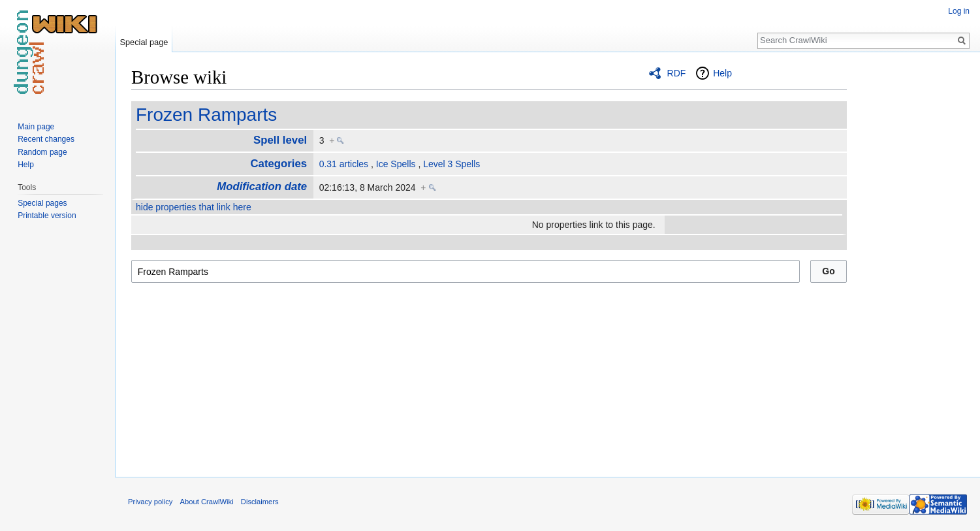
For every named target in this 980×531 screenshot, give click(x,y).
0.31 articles (344, 164)
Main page (36, 127)
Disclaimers (260, 502)
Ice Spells (396, 164)
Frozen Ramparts (206, 115)
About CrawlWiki (207, 502)
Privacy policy (150, 502)
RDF (677, 73)
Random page (42, 152)
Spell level (280, 140)
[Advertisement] (912, 261)
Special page (144, 42)
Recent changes (46, 139)
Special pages (42, 203)
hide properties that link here (194, 207)
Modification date (262, 186)
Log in (959, 11)
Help (722, 73)
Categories (278, 164)
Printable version (47, 216)
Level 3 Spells (451, 164)
